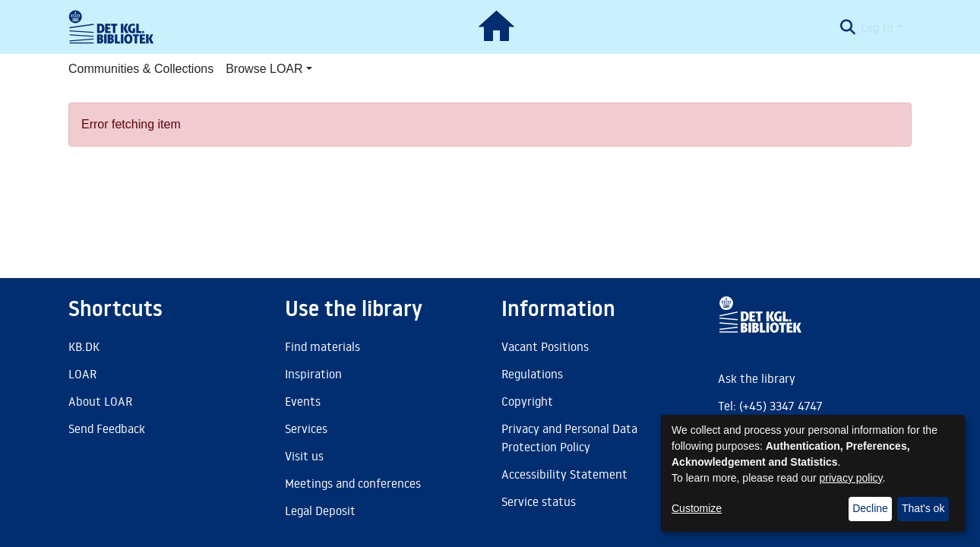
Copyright (527, 401)
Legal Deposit (320, 511)
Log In (877, 27)
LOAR (82, 374)
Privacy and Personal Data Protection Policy (569, 438)
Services (306, 428)
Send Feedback (107, 428)
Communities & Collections (141, 69)
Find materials (322, 346)
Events (303, 401)
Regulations (532, 374)
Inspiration (313, 374)
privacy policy (851, 478)
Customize (697, 508)
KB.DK (84, 346)
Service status (539, 501)
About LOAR (100, 401)
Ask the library (757, 378)
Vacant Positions (545, 346)
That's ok (923, 508)
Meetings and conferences (353, 483)
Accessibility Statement (564, 474)
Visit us (304, 456)
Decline (870, 508)
